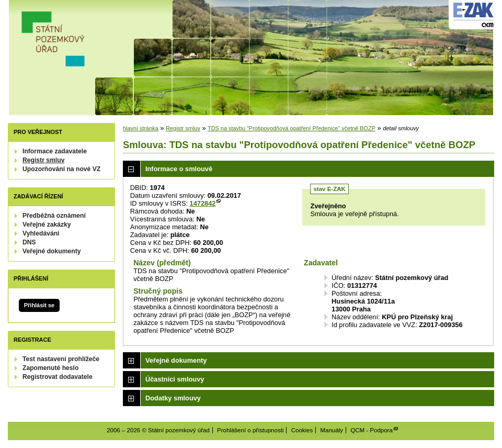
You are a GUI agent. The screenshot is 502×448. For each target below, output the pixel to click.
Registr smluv (43, 160)
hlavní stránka (141, 128)
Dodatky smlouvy (173, 398)
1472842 (203, 203)
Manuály (332, 430)
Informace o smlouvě (179, 169)
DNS (29, 242)
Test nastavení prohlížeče (61, 359)
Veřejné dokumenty (52, 251)
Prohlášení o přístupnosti (250, 430)
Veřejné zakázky (47, 225)
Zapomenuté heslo (50, 368)
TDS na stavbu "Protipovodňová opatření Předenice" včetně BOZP (292, 128)
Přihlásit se (39, 305)
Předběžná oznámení (54, 216)
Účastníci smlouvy (175, 379)
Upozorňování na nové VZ (61, 169)
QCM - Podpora (372, 430)
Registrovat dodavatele (58, 377)
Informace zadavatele (55, 151)
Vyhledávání (41, 233)
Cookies (302, 430)
